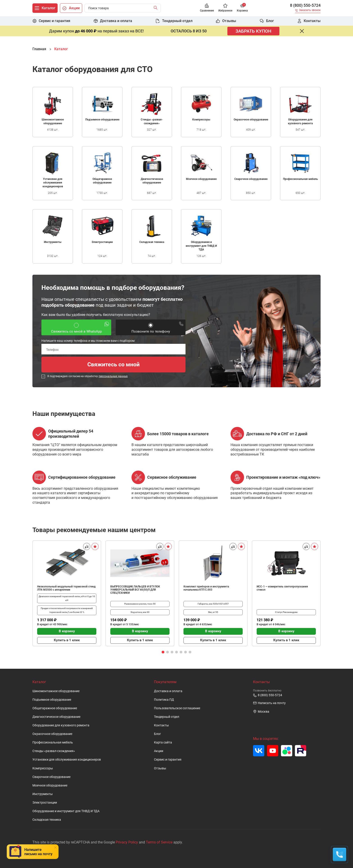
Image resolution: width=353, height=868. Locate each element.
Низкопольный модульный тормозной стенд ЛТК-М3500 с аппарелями (66, 588)
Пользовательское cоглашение (177, 708)
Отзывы (160, 768)
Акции (159, 751)
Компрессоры (43, 768)
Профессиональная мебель (53, 742)
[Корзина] (242, 8)
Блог (157, 734)
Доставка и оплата (168, 691)
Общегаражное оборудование (55, 708)
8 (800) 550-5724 (305, 5)
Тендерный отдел (167, 717)
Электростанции (45, 803)
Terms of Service (159, 842)
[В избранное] (95, 546)
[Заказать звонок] (308, 11)
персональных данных (113, 376)
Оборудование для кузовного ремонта (61, 725)
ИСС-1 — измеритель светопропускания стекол (282, 588)
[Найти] (157, 8)
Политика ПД (164, 700)
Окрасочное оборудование (52, 734)
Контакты (161, 725)
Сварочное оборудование (51, 777)
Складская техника (47, 820)
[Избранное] (225, 8)
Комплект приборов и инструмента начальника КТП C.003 (206, 588)
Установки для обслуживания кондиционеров (67, 760)
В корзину (67, 631)
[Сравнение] (207, 8)
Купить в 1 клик (67, 640)
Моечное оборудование (50, 785)
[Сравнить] (87, 546)
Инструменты (43, 794)
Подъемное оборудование (52, 700)
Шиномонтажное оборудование (56, 691)
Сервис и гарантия (168, 760)
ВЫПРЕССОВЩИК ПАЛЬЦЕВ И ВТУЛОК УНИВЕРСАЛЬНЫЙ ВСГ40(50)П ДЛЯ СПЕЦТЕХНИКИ (135, 590)
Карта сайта (163, 742)
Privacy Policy (127, 842)
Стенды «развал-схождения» (54, 751)
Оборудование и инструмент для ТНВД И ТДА (66, 811)
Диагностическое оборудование (56, 717)
